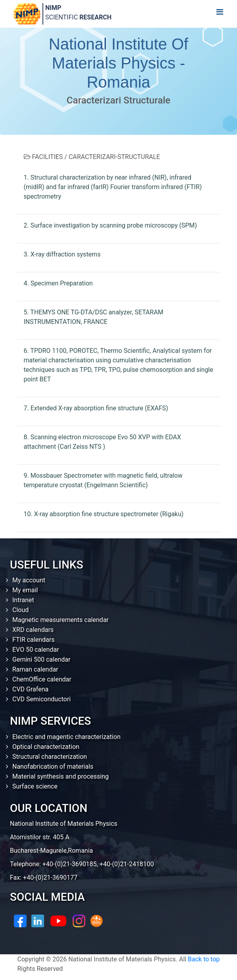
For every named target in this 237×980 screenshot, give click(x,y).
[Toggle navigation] (220, 14)
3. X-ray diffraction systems (62, 254)
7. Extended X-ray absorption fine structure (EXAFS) (96, 408)
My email (25, 590)
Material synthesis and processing (61, 776)
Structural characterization (50, 757)
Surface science (35, 786)
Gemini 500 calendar (41, 659)
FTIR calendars (33, 640)
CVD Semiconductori (41, 699)
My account (29, 580)
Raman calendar (35, 669)
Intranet (23, 600)
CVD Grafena (30, 689)
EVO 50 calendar (36, 650)
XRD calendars (33, 630)
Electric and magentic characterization (66, 737)
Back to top (204, 959)
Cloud (20, 610)
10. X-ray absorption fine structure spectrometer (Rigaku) (104, 514)
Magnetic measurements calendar (61, 620)
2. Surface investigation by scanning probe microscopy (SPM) (111, 225)
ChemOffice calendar (42, 679)
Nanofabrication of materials (53, 767)
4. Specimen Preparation (58, 283)
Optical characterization (46, 747)
